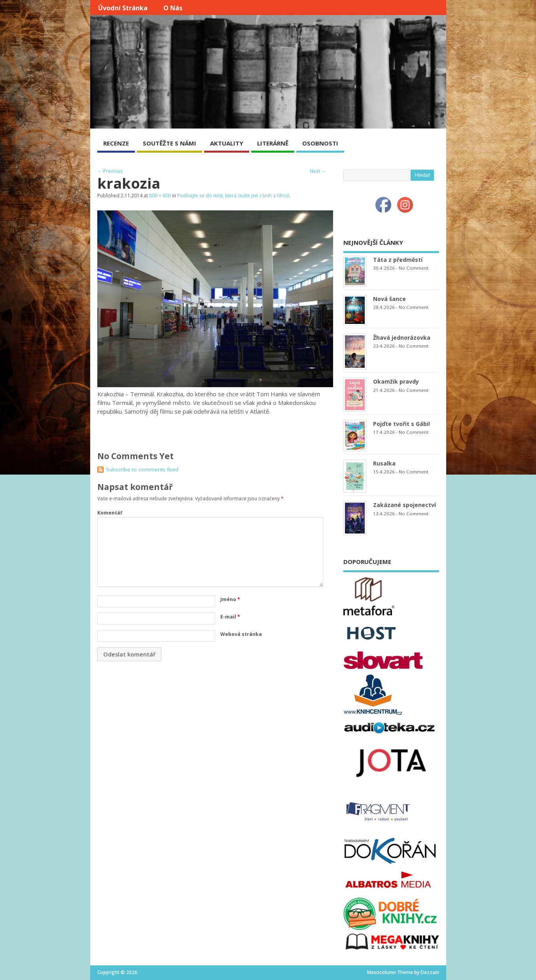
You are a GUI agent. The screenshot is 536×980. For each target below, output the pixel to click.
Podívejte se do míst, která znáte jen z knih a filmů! (233, 196)
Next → (318, 171)
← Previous (110, 171)
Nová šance (389, 299)
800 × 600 (160, 196)
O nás (173, 8)
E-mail (230, 617)
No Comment (414, 268)
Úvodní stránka (123, 8)
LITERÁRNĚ (273, 143)
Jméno (230, 599)
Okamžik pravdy (396, 381)
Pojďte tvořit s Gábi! (402, 424)
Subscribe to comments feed (142, 469)
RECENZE (116, 143)
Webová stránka (241, 634)
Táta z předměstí (398, 260)
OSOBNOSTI (320, 143)
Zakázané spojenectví (404, 505)
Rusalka (384, 463)
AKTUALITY (227, 143)
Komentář (110, 513)
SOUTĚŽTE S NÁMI (170, 143)
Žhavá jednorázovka (402, 338)
